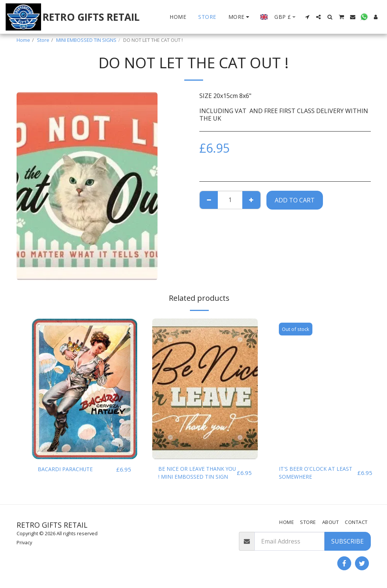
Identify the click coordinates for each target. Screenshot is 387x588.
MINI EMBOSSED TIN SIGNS (86, 40)
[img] (84, 389)
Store (43, 40)
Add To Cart (295, 200)
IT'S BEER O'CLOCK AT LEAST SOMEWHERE (311, 474)
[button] (307, 17)
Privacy (24, 542)
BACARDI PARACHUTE (69, 470)
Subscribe (347, 541)
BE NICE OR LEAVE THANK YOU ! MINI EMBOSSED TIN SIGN (197, 474)
